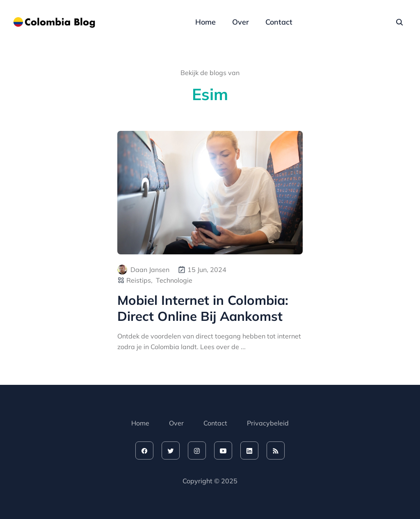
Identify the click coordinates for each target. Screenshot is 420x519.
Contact (279, 22)
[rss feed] (276, 450)
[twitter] (171, 450)
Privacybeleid (268, 423)
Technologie (174, 280)
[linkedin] (249, 450)
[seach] (399, 22)
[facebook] (144, 450)
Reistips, (139, 280)
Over (241, 22)
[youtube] (223, 450)
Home (205, 22)
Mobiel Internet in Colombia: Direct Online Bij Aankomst (203, 308)
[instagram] (197, 450)
